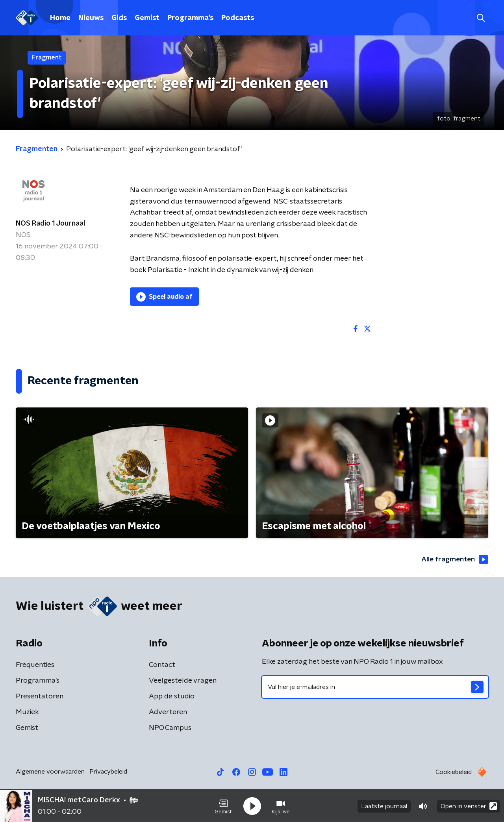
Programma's (190, 18)
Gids (119, 18)
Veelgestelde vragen (183, 681)
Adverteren (168, 713)
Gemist (147, 18)
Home (60, 18)
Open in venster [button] (469, 805)
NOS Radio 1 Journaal (50, 224)
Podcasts (238, 18)
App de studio (172, 697)
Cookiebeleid (454, 772)
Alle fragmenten (454, 559)
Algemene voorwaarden (50, 772)
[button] (223, 805)
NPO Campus (170, 728)
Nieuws (91, 18)
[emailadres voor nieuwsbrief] (375, 687)
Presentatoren (40, 697)
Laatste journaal (384, 805)
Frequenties (35, 665)
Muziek (27, 713)
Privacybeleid (108, 772)
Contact (162, 665)
